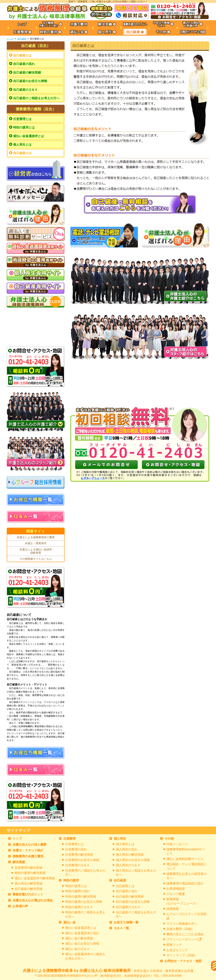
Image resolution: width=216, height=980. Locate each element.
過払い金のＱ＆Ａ (77, 949)
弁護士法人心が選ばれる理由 (33, 900)
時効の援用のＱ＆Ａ (79, 907)
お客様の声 (20, 906)
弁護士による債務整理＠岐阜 (108, 973)
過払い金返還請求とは (29, 136)
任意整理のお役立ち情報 (82, 860)
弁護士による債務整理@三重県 (36, 537)
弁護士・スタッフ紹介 (28, 850)
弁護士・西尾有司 (36, 543)
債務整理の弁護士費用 (28, 856)
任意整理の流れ (76, 849)
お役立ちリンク (177, 950)
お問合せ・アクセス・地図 (183, 961)
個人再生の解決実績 (29, 883)
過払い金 (69, 922)
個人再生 (120, 839)
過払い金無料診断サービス (185, 859)
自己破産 (22, 39)
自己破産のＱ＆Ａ (25, 90)
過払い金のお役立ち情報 (82, 944)
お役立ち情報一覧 (126, 922)
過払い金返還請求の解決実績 (35, 878)
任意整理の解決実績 (29, 868)
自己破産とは (22, 55)
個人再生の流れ (127, 849)
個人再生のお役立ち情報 (133, 860)
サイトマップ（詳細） (182, 955)
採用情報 (173, 909)
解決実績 (19, 862)
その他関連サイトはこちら (36, 559)
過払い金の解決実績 (79, 938)
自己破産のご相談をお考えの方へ (36, 98)
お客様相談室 (176, 889)
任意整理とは (22, 119)
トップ (10, 39)
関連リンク (174, 945)
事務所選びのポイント (28, 894)
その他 (169, 839)
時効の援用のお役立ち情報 (84, 902)
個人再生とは (22, 145)
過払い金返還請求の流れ (82, 933)
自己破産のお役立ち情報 (30, 81)
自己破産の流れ (24, 64)
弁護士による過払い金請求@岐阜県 (36, 551)
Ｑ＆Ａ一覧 (121, 928)
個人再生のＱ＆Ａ (128, 865)
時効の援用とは (24, 127)
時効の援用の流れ (78, 891)
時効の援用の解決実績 (30, 873)
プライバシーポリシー (184, 939)
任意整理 (69, 839)
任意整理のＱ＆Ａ (77, 865)
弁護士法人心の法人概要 (30, 845)
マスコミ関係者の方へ (182, 924)
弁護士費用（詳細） (180, 929)
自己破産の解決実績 (27, 73)
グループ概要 (176, 894)
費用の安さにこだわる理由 (185, 934)
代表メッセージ (177, 844)
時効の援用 (71, 880)
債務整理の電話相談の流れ (185, 883)
